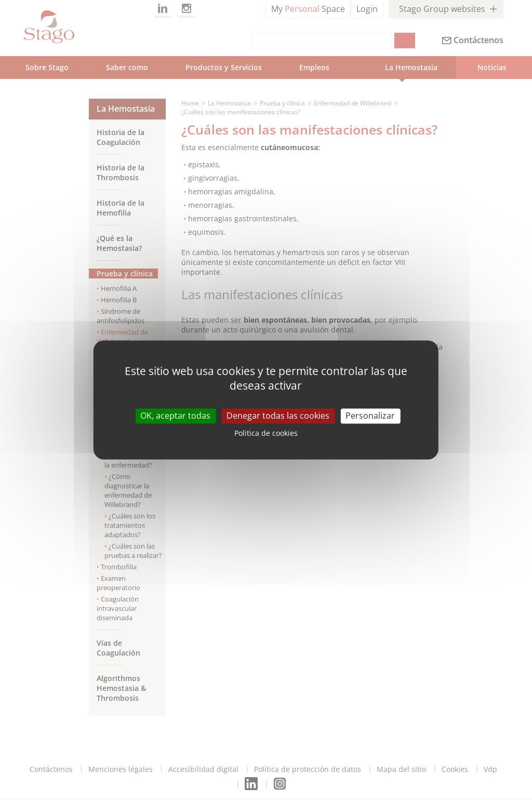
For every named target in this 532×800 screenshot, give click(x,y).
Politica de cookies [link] (266, 434)
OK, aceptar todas (175, 416)
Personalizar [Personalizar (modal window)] (370, 416)
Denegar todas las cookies (278, 416)
